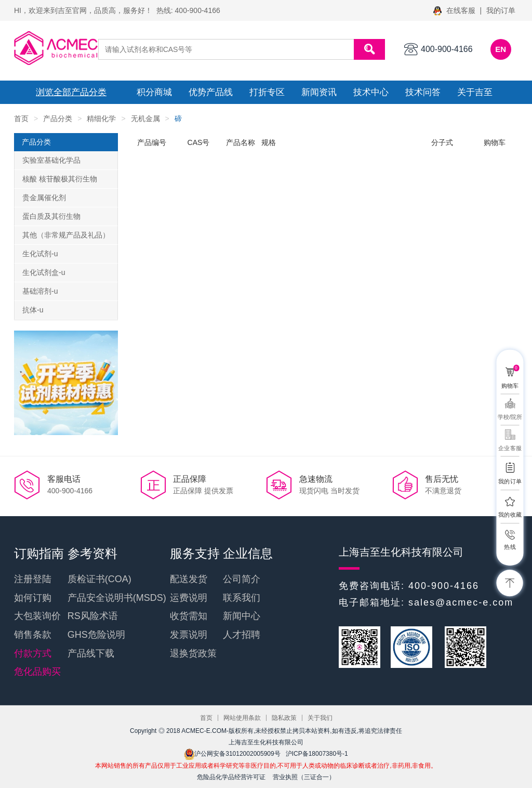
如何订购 (33, 598)
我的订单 (501, 10)
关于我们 (320, 718)
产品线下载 (91, 653)
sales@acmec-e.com (461, 602)
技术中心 (371, 92)
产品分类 (58, 119)
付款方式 (33, 653)
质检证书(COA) (99, 579)
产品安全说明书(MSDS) (117, 598)
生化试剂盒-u (44, 272)
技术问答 (423, 92)
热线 (510, 547)
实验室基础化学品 (51, 160)
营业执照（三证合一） (304, 777)
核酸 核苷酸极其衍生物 (60, 179)
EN (501, 49)
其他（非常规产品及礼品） (66, 235)
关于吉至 (475, 92)
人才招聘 (242, 635)
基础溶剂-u (40, 291)
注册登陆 (33, 579)
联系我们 (242, 598)
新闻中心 (242, 616)
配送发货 (189, 579)
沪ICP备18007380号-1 (317, 754)
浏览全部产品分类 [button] (71, 92)
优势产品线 (211, 92)
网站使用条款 (242, 718)
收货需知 (189, 616)
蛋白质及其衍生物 (51, 216)
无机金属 (145, 119)
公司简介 (242, 579)
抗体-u (33, 310)
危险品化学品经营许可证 (231, 777)
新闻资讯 (319, 92)
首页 (21, 119)
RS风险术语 (93, 616)
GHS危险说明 (96, 635)
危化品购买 (37, 672)
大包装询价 (37, 616)
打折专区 (267, 92)
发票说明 (189, 635)
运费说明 (189, 598)
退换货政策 (193, 653)
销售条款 (33, 635)
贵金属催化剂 (44, 198)
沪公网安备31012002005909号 (232, 754)
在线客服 (455, 10)
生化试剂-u (40, 254)
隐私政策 (284, 718)
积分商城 (154, 92)
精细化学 (101, 119)
